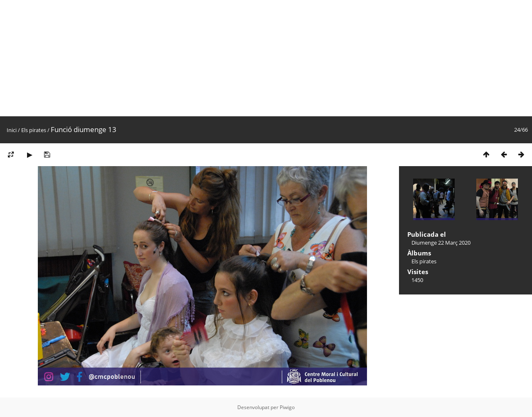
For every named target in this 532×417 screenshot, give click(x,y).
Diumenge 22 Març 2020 (441, 243)
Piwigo (287, 407)
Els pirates (34, 130)
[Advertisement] (249, 58)
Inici (12, 130)
